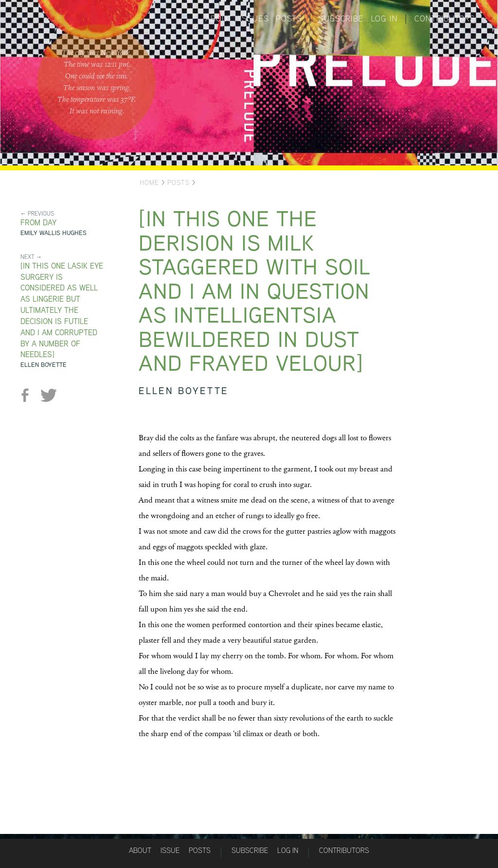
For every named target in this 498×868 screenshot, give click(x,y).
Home (149, 182)
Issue (170, 850)
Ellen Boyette (44, 365)
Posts (289, 18)
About (219, 18)
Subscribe (341, 18)
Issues (254, 18)
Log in (384, 18)
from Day (38, 223)
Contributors (445, 18)
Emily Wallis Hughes (53, 233)
